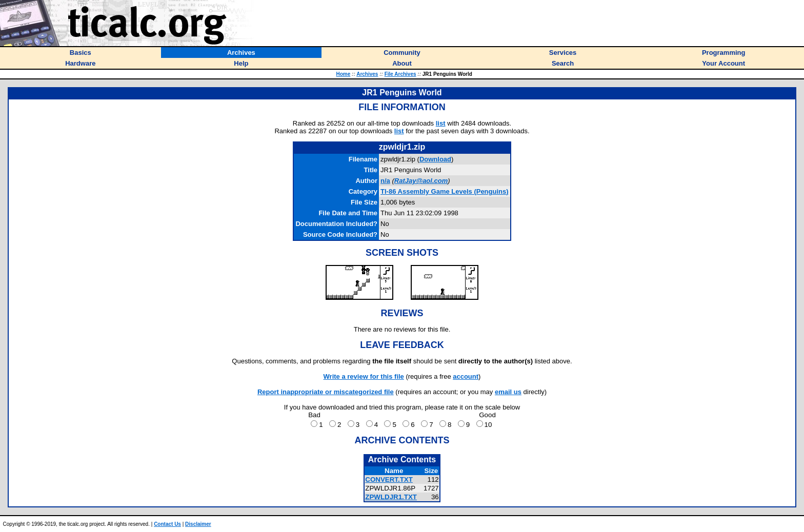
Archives (367, 74)
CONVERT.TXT (389, 479)
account (466, 376)
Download (435, 159)
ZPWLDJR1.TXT (391, 497)
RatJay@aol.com (421, 181)
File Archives (400, 74)
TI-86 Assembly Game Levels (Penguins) (445, 191)
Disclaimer (198, 524)
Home (344, 74)
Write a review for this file (364, 376)
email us (508, 392)
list (441, 123)
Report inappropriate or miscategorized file (326, 392)
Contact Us (167, 524)
